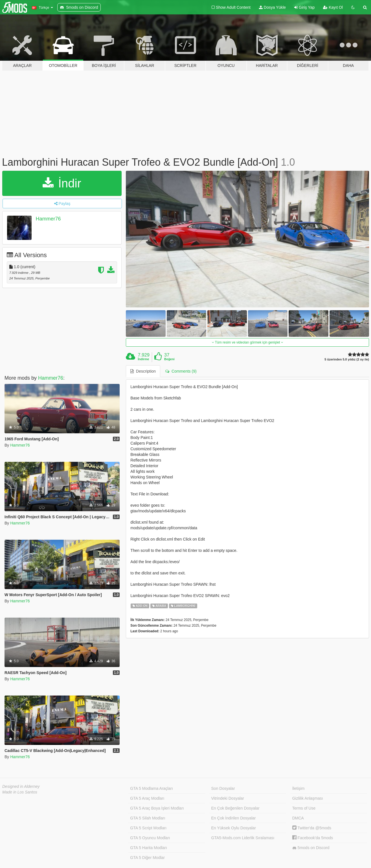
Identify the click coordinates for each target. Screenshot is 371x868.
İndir (62, 183)
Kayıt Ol (333, 7)
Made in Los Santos (20, 792)
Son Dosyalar (223, 788)
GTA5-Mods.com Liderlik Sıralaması (243, 838)
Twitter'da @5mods (312, 828)
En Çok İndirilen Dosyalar (234, 818)
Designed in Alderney (21, 786)
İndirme (144, 359)
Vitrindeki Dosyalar (228, 798)
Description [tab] (143, 371)
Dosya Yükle (272, 7)
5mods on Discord (311, 848)
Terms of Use (304, 808)
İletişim (298, 788)
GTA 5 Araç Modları (147, 798)
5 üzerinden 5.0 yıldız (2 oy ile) (347, 359)
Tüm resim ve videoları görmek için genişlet (248, 342)
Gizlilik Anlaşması (308, 798)
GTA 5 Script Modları (148, 828)
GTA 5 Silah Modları (148, 818)
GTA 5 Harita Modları (148, 848)
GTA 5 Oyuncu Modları (150, 838)
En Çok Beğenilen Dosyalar (235, 808)
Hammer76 (48, 219)
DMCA (298, 818)
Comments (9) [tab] (181, 371)
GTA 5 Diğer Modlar (147, 858)
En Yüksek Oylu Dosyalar (234, 828)
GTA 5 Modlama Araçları (151, 788)
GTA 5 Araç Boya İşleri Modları (157, 808)
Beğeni (169, 359)
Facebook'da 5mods (313, 838)
